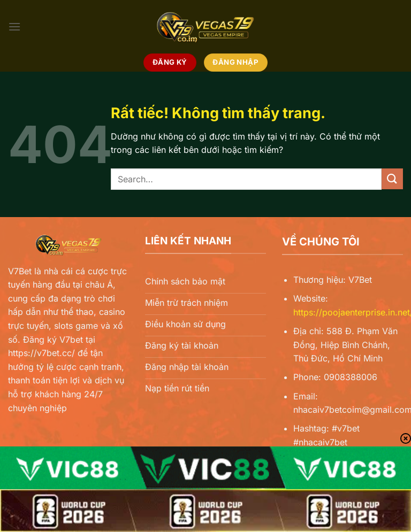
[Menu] (14, 26)
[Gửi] (392, 179)
